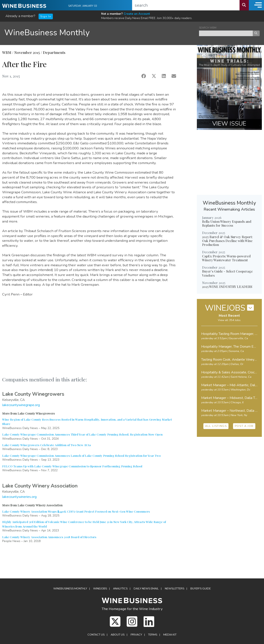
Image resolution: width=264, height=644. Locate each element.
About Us (118, 635)
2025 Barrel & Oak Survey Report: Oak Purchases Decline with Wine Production (227, 241)
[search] (186, 5)
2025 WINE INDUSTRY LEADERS (227, 287)
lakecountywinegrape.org (21, 405)
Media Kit (170, 635)
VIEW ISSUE (229, 124)
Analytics (120, 589)
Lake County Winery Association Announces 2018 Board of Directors (49, 537)
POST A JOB (244, 426)
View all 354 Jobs (229, 320)
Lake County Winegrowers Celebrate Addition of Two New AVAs (47, 445)
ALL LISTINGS (216, 426)
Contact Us (96, 635)
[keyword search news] (226, 33)
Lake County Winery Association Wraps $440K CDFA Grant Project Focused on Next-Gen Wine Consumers (76, 511)
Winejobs (100, 589)
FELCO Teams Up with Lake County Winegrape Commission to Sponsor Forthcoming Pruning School (72, 466)
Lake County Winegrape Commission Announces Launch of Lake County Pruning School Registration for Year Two (81, 455)
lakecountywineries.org (19, 497)
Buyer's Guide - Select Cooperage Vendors (227, 273)
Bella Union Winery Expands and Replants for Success (227, 223)
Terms (153, 635)
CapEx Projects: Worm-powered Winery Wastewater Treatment (226, 258)
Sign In (46, 16)
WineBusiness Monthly (47, 33)
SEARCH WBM (208, 28)
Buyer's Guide (201, 589)
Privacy (136, 635)
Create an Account (137, 14)
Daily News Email (146, 589)
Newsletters (175, 589)
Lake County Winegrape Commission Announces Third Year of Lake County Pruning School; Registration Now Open (82, 434)
